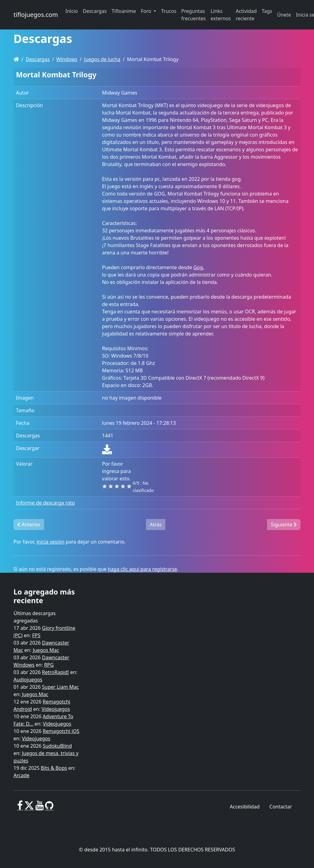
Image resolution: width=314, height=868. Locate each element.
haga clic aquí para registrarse (143, 569)
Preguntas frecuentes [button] (193, 15)
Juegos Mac (46, 650)
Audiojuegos (28, 680)
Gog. (199, 267)
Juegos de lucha (102, 59)
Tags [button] (267, 11)
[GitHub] (49, 808)
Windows (67, 59)
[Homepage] (16, 59)
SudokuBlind (57, 746)
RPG (49, 665)
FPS (36, 635)
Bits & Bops (54, 768)
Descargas (38, 59)
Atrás (156, 525)
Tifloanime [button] (124, 11)
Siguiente (284, 525)
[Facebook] (20, 808)
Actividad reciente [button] (246, 15)
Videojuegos (56, 709)
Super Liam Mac (60, 687)
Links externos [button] (221, 15)
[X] (29, 808)
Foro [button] (147, 11)
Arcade (21, 775)
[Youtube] (39, 808)
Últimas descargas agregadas (35, 617)
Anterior (29, 525)
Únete (284, 15)
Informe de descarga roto (45, 503)
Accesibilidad (245, 807)
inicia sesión (50, 542)
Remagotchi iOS (61, 731)
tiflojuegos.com (36, 15)
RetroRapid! (56, 672)
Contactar (281, 807)
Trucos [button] (169, 11)
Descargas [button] (95, 11)
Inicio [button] (72, 11)
